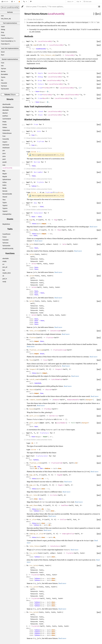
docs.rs (69, 2)
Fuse (4, 136)
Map (4, 171)
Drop (2, 32)
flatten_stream (36, 350)
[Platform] (25, 2)
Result (45, 437)
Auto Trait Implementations (10, 48)
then (31, 230)
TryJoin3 (5, 206)
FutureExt (4, 83)
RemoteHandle (7, 194)
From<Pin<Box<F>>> (7, 38)
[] (95, 14)
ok (3, 276)
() (80, 88)
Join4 (4, 156)
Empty (4, 122)
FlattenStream (7, 133)
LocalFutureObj (7, 168)
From (3, 63)
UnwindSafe (38, 383)
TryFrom (3, 69)
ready (4, 282)
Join (4, 151)
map (31, 220)
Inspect (5, 142)
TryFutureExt (5, 89)
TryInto (3, 77)
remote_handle (36, 400)
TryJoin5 (5, 211)
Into (2, 66)
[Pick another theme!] (22, 7)
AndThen (5, 116)
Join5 (4, 159)
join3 (32, 254)
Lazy (4, 165)
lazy (4, 270)
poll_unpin (34, 423)
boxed (32, 409)
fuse (31, 360)
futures (7, 95)
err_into (33, 495)
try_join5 (34, 612)
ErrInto (5, 125)
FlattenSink (6, 130)
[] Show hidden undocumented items (38, 128)
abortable (6, 259)
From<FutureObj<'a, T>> (8, 41)
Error (34, 152)
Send (41, 111)
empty (4, 261)
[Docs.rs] (5, 2)
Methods (10, 12)
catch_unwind (35, 379)
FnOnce (34, 224)
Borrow (3, 71)
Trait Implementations (10, 23)
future (13, 95)
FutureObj (6, 139)
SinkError (48, 468)
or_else (33, 519)
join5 (32, 301)
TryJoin (5, 203)
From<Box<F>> (6, 44)
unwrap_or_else (36, 534)
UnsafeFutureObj (8, 249)
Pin (44, 88)
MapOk (5, 177)
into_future (35, 546)
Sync (41, 115)
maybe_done (7, 273)
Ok (32, 443)
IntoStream (6, 148)
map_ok (32, 475)
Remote (5, 191)
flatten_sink (35, 463)
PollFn (4, 185)
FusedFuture (6, 234)
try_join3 (34, 565)
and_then (33, 505)
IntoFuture (6, 145)
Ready (4, 188)
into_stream (35, 331)
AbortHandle (6, 104)
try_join (33, 553)
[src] (98, 14)
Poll (73, 423)
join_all (5, 267)
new (2, 16)
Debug (3, 30)
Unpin (3, 27)
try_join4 (34, 587)
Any (2, 80)
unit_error (34, 416)
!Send (3, 52)
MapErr (5, 174)
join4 (32, 276)
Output (44, 224)
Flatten (5, 127)
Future (3, 35)
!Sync (3, 55)
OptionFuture (7, 180)
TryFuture (4, 86)
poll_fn (5, 279)
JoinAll (4, 162)
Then (4, 200)
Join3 (4, 154)
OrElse (5, 182)
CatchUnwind (7, 119)
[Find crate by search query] (94, 2)
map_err (33, 485)
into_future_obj (6, 19)
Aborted (5, 113)
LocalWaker (61, 423)
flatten (33, 337)
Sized (34, 166)
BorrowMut (4, 74)
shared (32, 390)
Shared (5, 197)
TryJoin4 (5, 208)
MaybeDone (6, 224)
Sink (39, 467)
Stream (42, 354)
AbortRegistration (8, 107)
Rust (78, 2)
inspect (33, 369)
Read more (93, 227)
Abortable (6, 110)
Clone (42, 393)
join (31, 244)
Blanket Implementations (10, 59)
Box (48, 88)
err (3, 264)
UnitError (54, 416)
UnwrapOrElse (7, 214)
